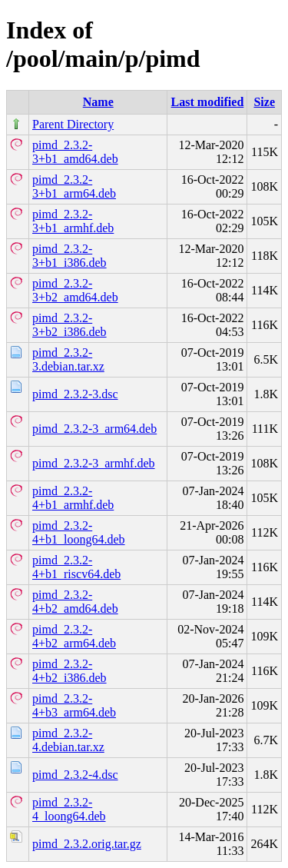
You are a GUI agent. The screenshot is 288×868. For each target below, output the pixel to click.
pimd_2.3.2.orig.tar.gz (87, 844)
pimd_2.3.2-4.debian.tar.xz (68, 740)
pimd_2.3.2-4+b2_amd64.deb (75, 602)
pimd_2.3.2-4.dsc (75, 775)
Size (264, 102)
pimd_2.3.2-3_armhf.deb (94, 463)
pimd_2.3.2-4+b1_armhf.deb (73, 498)
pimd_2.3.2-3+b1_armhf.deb (73, 221)
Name (98, 102)
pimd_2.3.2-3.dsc (75, 394)
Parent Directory (73, 124)
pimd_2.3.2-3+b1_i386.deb (70, 256)
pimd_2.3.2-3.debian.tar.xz (68, 359)
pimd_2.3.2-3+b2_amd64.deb (75, 290)
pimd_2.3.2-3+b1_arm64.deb (74, 186)
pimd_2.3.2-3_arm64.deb (94, 429)
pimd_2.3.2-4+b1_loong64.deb (79, 532)
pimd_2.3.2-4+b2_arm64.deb (74, 636)
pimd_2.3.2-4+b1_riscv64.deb (76, 567)
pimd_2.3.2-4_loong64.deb (69, 809)
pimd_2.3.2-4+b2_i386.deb (70, 671)
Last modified (208, 102)
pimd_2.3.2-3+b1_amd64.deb (75, 152)
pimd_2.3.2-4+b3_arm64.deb (74, 705)
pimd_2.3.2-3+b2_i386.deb (70, 325)
